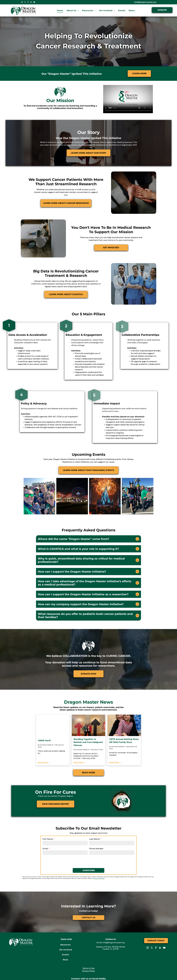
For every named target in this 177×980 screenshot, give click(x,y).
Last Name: (93, 821)
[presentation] (61, 843)
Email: (46, 830)
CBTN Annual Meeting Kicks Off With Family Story (124, 725)
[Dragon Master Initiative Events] (105, 480)
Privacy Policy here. (53, 860)
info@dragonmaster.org (148, 2)
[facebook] (28, 2)
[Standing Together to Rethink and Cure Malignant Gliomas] (89, 709)
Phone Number (95, 830)
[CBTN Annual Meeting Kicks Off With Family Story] (124, 709)
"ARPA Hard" (44, 724)
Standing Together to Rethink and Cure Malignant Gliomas (88, 726)
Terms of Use (88, 950)
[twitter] (25, 2)
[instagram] (22, 2)
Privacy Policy (88, 952)
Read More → (44, 744)
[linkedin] (31, 2)
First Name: (48, 821)
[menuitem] (60, 11)
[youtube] (34, 2)
